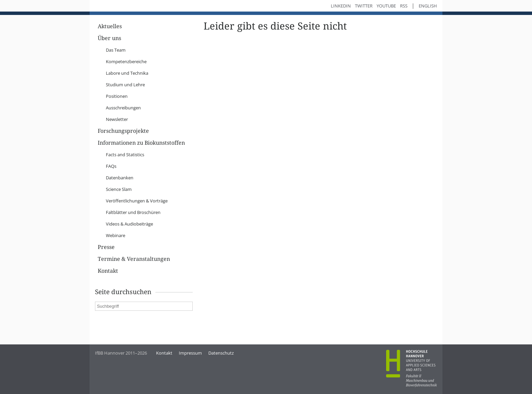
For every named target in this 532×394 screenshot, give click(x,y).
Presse (106, 247)
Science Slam (119, 189)
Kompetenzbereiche (126, 61)
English (428, 6)
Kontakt (108, 271)
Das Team (116, 50)
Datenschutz (221, 353)
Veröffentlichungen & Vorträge (137, 201)
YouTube (386, 6)
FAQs (111, 166)
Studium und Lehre (125, 85)
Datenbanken (120, 178)
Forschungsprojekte (123, 131)
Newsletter (117, 119)
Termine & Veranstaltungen (134, 259)
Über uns (109, 38)
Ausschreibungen (123, 108)
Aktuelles (110, 26)
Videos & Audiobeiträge (129, 224)
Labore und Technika (127, 73)
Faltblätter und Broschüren (133, 212)
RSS (404, 6)
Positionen (117, 96)
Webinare (116, 235)
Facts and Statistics (125, 155)
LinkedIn (341, 6)
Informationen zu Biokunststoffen (141, 143)
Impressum (190, 353)
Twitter (364, 6)
